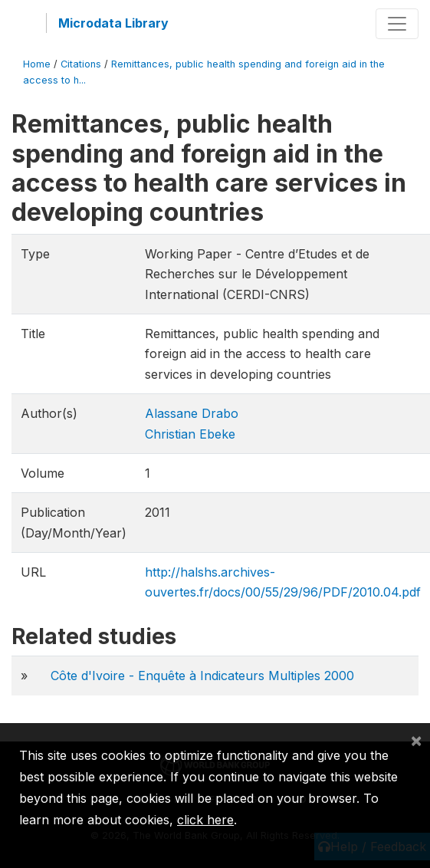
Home (37, 64)
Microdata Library (113, 23)
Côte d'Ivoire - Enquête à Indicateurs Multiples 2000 (202, 676)
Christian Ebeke (190, 434)
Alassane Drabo (192, 413)
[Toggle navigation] (397, 24)
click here (205, 820)
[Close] (416, 740)
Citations (81, 64)
